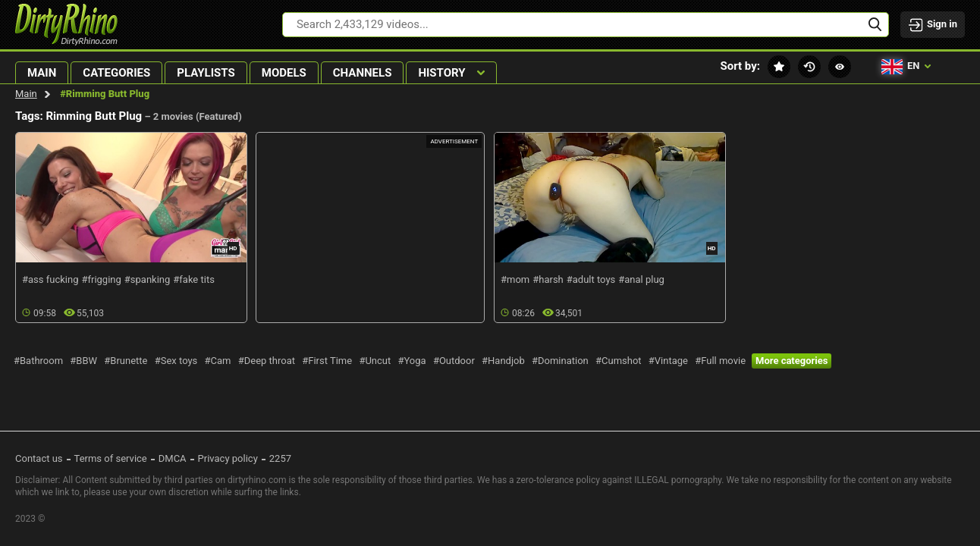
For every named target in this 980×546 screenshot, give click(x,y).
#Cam (218, 361)
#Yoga (411, 361)
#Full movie (720, 361)
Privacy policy (228, 458)
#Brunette (126, 361)
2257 (280, 458)
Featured (779, 66)
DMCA (173, 458)
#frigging (101, 279)
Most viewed (840, 67)
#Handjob (503, 361)
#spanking (148, 279)
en (906, 67)
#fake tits (194, 279)
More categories (792, 361)
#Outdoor (454, 361)
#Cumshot (619, 361)
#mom (515, 279)
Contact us (39, 458)
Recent (809, 67)
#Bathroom (38, 361)
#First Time (327, 361)
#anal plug (641, 279)
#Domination (560, 361)
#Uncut (375, 361)
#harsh (548, 279)
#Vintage (668, 361)
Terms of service (111, 458)
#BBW (83, 361)
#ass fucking (50, 279)
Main (26, 94)
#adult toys (591, 279)
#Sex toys (176, 361)
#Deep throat (267, 361)
